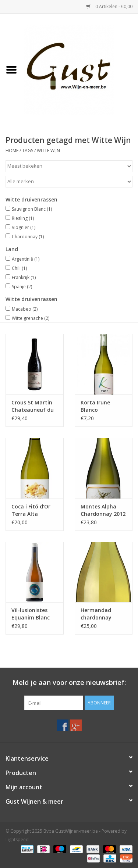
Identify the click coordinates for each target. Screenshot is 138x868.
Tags (28, 151)
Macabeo (25, 309)
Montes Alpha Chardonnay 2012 (103, 510)
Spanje (22, 287)
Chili (19, 268)
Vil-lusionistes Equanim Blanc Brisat (31, 614)
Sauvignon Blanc (32, 209)
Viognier (24, 227)
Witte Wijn (48, 151)
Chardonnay (28, 237)
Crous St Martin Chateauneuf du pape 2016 (33, 406)
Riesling (23, 218)
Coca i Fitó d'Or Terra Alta (31, 510)
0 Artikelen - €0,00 (109, 6)
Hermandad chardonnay (96, 614)
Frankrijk (24, 277)
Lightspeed (17, 840)
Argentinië (26, 259)
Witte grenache (31, 318)
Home (12, 151)
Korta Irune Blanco (95, 406)
